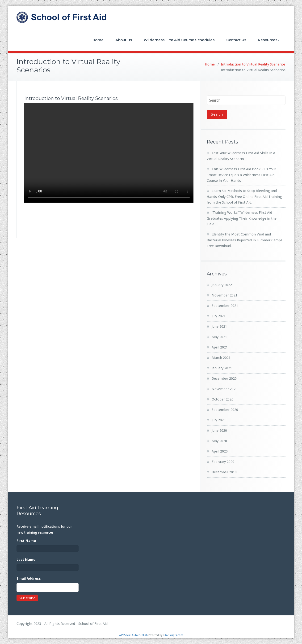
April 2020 (220, 451)
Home (98, 40)
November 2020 (224, 389)
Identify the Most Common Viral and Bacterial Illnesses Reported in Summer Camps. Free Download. (245, 240)
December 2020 (224, 379)
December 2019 (224, 472)
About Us (124, 40)
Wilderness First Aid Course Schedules (179, 40)
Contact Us (236, 40)
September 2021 (225, 306)
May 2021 (219, 337)
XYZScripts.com (174, 635)
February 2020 (223, 462)
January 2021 (222, 368)
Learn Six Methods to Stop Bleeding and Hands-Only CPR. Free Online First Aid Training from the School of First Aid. (244, 197)
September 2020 (225, 410)
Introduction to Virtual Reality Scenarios (253, 64)
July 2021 (219, 316)
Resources (269, 40)
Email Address (29, 579)
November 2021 (224, 295)
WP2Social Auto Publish (133, 635)
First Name (26, 541)
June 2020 (219, 431)
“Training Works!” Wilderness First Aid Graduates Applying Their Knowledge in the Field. (242, 218)
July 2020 (219, 420)
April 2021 (220, 347)
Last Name (26, 560)
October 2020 (222, 399)
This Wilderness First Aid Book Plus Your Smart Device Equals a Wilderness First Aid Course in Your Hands (241, 175)
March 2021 (221, 358)
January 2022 (222, 285)
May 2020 (219, 441)
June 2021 (219, 326)
